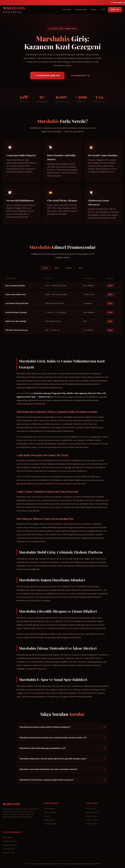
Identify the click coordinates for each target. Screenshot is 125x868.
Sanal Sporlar (50, 820)
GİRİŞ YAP (115, 9)
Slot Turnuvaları (92, 824)
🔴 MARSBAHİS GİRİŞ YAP (47, 76)
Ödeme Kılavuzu (9, 841)
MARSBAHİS (14, 10)
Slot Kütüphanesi (92, 812)
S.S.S (103, 9)
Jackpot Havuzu (92, 820)
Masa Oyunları (91, 816)
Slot (81, 268)
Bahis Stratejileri (51, 824)
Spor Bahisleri (50, 809)
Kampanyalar (81, 9)
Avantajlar (67, 9)
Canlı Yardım (8, 838)
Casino (69, 268)
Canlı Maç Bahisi (51, 812)
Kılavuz (94, 9)
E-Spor (47, 816)
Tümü (45, 268)
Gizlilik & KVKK (8, 853)
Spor (57, 268)
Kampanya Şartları (10, 845)
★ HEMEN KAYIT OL (81, 76)
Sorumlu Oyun (9, 849)
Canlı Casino (91, 809)
